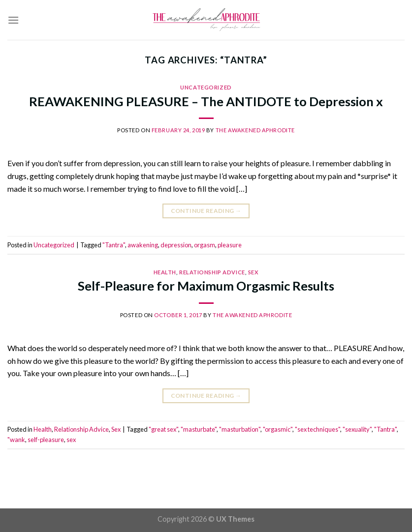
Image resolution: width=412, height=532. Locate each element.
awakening (143, 245)
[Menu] (13, 20)
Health (165, 272)
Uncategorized (206, 87)
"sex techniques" (317, 429)
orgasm (205, 245)
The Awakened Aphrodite (255, 130)
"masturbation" (240, 429)
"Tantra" (114, 245)
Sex (254, 272)
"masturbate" (199, 429)
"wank (16, 440)
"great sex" (163, 429)
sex (71, 440)
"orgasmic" (278, 429)
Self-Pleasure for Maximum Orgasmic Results (206, 286)
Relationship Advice (212, 272)
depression (176, 245)
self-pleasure (46, 440)
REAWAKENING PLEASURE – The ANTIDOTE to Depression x (206, 101)
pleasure (230, 245)
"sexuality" (357, 429)
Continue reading (206, 211)
